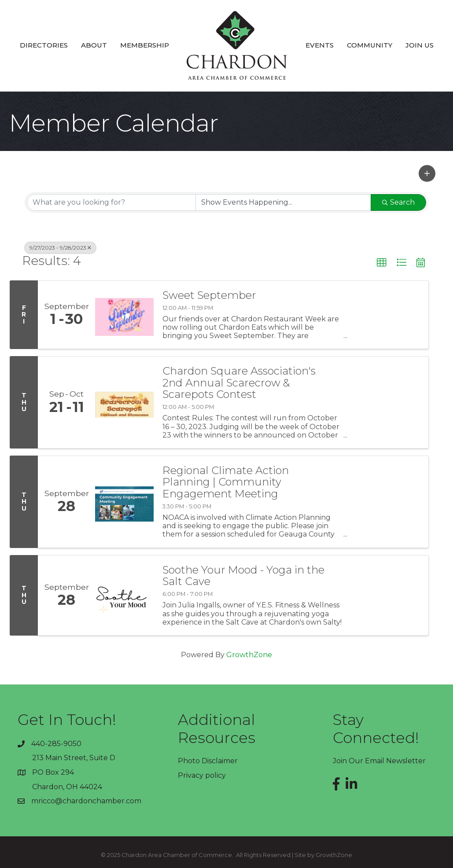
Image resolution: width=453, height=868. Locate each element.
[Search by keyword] (111, 202)
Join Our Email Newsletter (379, 761)
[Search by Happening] (284, 202)
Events (320, 45)
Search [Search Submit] (398, 202)
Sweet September (209, 295)
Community (370, 45)
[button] (427, 173)
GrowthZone (249, 655)
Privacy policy (202, 775)
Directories (44, 45)
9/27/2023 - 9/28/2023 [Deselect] (60, 248)
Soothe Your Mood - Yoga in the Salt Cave (243, 576)
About (94, 45)
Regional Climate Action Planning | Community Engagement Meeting (226, 482)
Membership (145, 45)
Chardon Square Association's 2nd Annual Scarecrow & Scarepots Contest (239, 383)
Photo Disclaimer (208, 761)
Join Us (420, 45)
